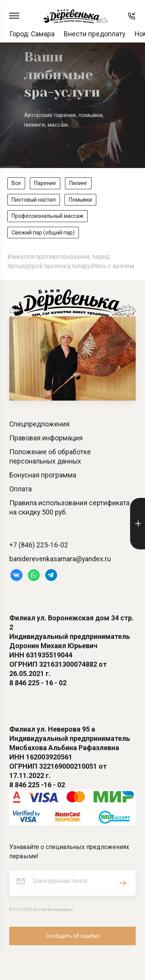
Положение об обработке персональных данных (50, 457)
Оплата (20, 489)
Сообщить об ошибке (73, 936)
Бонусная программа (43, 475)
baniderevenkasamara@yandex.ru (60, 559)
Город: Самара (32, 34)
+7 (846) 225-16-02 (39, 545)
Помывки (80, 200)
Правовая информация (46, 438)
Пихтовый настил (34, 200)
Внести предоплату (95, 34)
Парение (45, 183)
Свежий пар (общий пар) (43, 233)
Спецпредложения (39, 424)
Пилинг (78, 183)
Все (16, 183)
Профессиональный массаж (48, 216)
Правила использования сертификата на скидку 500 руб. (69, 508)
